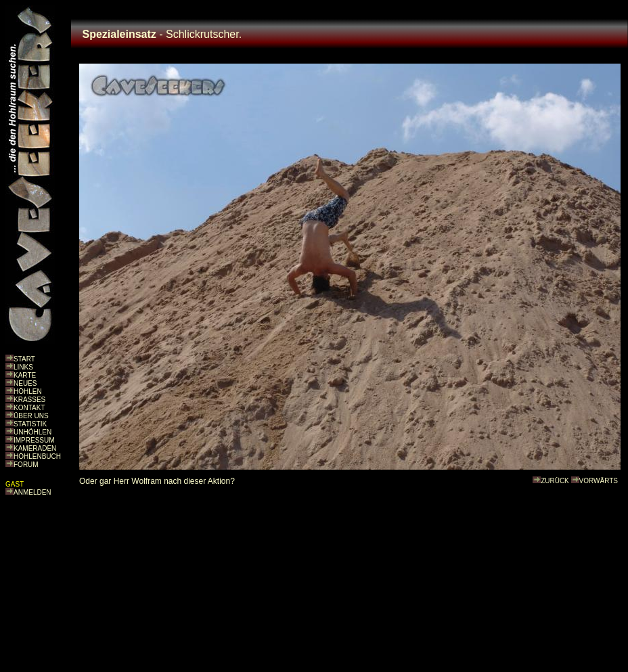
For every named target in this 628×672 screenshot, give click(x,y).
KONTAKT (29, 408)
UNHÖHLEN (32, 432)
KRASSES (29, 400)
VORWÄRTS (599, 481)
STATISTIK (30, 424)
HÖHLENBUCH (37, 456)
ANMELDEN (32, 492)
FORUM (26, 465)
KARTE (25, 375)
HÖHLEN (28, 391)
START (24, 359)
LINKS (23, 367)
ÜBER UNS (31, 416)
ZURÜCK (555, 481)
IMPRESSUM (34, 440)
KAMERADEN (35, 448)
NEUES (25, 383)
